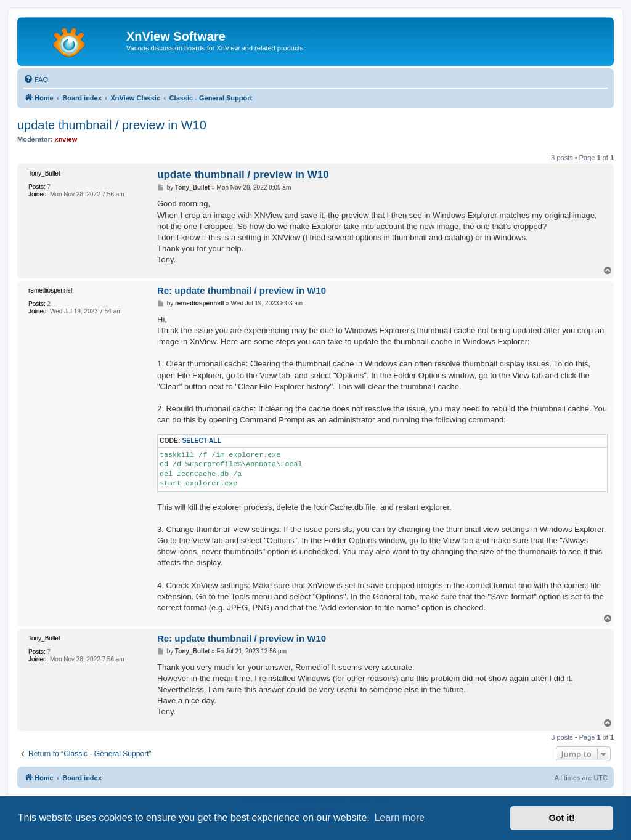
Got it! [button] (562, 818)
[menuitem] (36, 79)
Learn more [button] (399, 818)
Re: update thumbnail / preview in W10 (242, 290)
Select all (202, 441)
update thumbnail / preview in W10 (112, 125)
